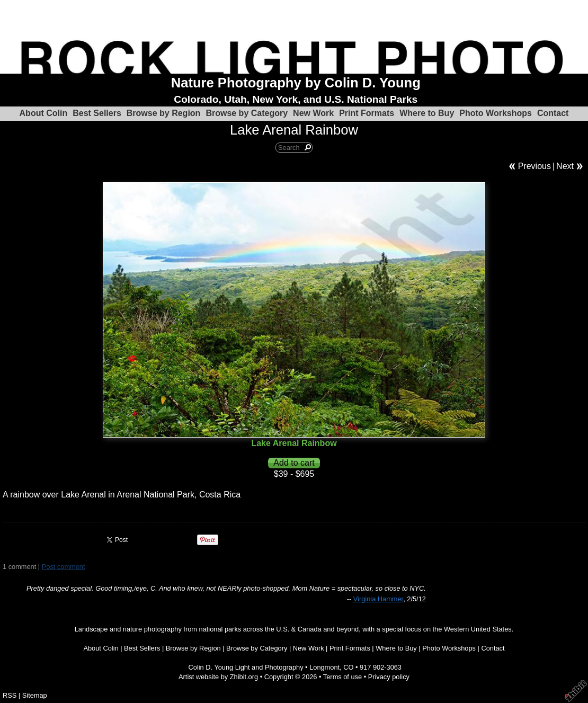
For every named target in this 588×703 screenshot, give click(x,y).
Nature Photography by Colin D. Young (296, 83)
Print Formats (367, 113)
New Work (313, 113)
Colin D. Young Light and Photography (246, 667)
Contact (553, 113)
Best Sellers (97, 113)
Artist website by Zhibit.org (218, 677)
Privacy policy (389, 677)
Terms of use (342, 677)
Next (565, 166)
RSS (10, 695)
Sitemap (35, 695)
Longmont (324, 667)
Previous (534, 166)
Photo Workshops (496, 113)
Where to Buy (427, 113)
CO (348, 667)
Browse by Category (247, 113)
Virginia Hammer (378, 599)
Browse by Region (164, 113)
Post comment (64, 567)
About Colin (44, 113)
